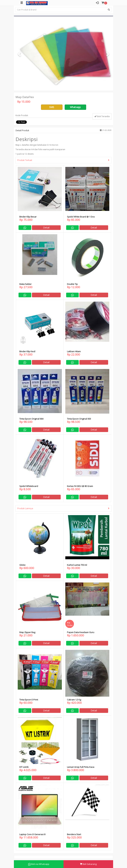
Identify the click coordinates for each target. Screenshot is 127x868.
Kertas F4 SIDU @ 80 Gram (80, 486)
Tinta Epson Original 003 (79, 419)
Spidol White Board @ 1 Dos (81, 217)
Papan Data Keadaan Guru (81, 632)
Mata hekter (25, 284)
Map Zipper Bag (27, 632)
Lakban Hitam (74, 351)
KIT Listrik (24, 767)
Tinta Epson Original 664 (31, 419)
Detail (46, 228)
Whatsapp (75, 107)
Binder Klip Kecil (27, 351)
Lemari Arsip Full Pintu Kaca (81, 767)
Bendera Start (74, 834)
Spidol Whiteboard (29, 486)
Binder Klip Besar (28, 217)
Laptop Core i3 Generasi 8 (32, 834)
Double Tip (72, 284)
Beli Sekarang (88, 864)
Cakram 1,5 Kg (74, 700)
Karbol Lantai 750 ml (77, 565)
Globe (22, 565)
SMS (52, 107)
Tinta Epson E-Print (29, 700)
